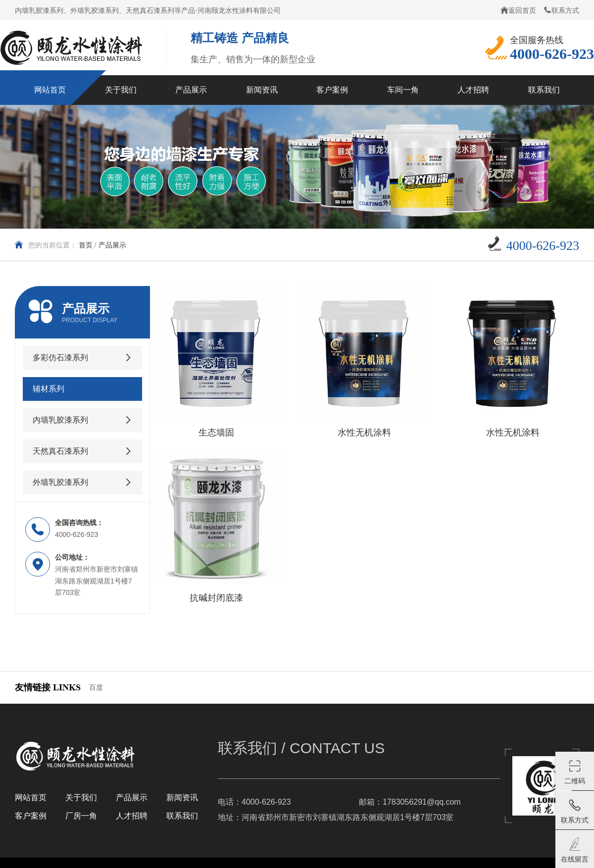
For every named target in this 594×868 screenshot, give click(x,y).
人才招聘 (132, 816)
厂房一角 (81, 816)
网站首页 (31, 797)
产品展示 (112, 245)
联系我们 (182, 816)
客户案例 (31, 816)
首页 (86, 245)
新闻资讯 (182, 797)
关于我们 (81, 797)
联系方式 (561, 10)
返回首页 (518, 10)
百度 (96, 687)
